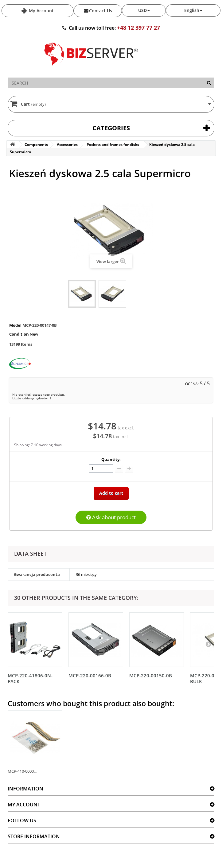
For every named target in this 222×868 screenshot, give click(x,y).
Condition (19, 334)
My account (24, 805)
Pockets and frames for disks (113, 145)
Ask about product (111, 517)
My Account (41, 11)
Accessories (67, 145)
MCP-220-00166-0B (90, 676)
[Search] (209, 83)
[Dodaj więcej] (129, 469)
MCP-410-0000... (22, 771)
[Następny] (208, 644)
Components (36, 145)
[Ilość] (101, 468)
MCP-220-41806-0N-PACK (30, 678)
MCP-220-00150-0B (151, 676)
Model (15, 325)
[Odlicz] (119, 469)
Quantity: (111, 459)
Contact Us (101, 11)
